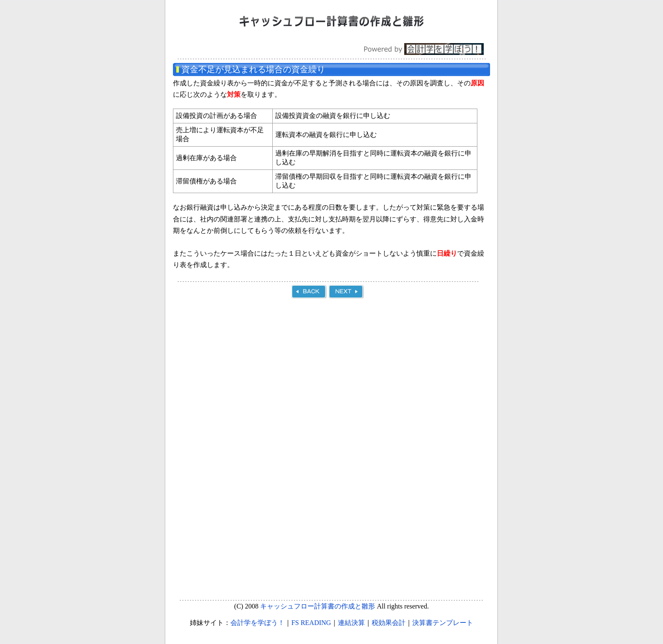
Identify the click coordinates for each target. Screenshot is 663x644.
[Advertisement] (331, 377)
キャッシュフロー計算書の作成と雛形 (318, 606)
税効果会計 (389, 623)
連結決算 (351, 623)
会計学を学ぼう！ (258, 623)
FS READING (311, 623)
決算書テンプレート (443, 623)
